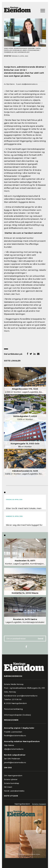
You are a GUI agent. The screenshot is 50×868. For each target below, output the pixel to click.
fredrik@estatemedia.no (15, 736)
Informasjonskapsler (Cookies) (17, 715)
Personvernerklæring (13, 709)
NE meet (8, 787)
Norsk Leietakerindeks (14, 791)
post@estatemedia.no (27, 696)
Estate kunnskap (12, 783)
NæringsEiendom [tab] (22, 804)
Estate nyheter (11, 779)
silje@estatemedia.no (29, 84)
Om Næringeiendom (13, 775)
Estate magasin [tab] (39, 804)
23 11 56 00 (17, 699)
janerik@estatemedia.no (15, 762)
